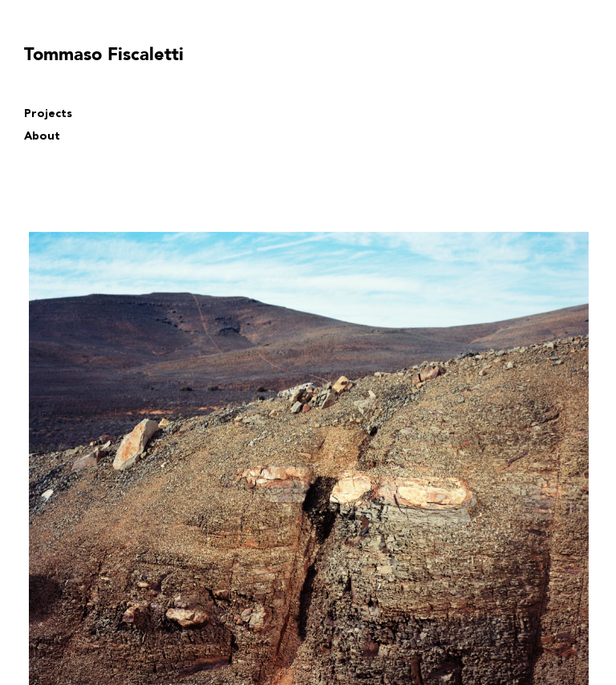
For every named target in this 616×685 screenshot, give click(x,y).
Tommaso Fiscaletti (104, 55)
